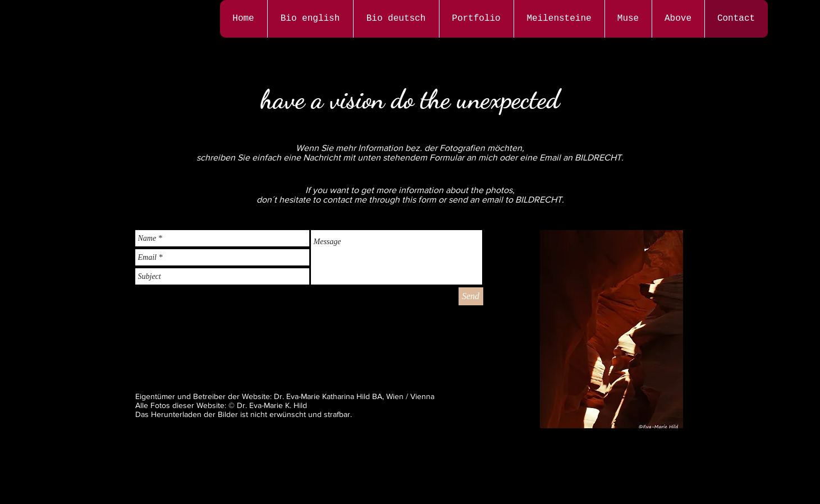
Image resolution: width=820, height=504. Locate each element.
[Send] (471, 296)
